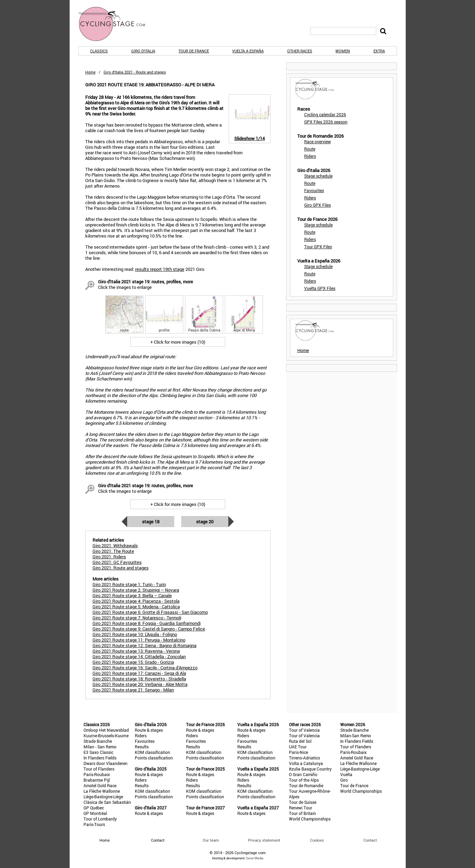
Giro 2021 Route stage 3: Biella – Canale (132, 595)
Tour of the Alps (304, 780)
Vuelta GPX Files (320, 288)
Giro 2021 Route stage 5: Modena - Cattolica (136, 607)
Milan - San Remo (100, 747)
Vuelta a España (248, 51)
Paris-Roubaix (97, 774)
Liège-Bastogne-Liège (103, 797)
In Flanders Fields (100, 758)
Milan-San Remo (356, 736)
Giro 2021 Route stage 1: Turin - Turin (129, 584)
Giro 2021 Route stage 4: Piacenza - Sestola (136, 601)
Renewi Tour (301, 808)
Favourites (314, 190)
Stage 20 (205, 522)
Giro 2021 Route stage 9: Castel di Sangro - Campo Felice (149, 629)
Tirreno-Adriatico (305, 758)
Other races (300, 51)
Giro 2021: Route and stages (121, 568)
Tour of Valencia (304, 730)
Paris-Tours (94, 824)
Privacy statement (264, 840)
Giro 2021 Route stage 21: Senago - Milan (133, 690)
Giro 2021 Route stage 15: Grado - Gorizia (133, 662)
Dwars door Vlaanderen (105, 763)
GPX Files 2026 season (326, 122)
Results (142, 747)
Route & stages (149, 730)
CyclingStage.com (116, 24)
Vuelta (346, 774)
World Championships (310, 819)
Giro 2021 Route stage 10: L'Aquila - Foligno (135, 634)
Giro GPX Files (318, 205)
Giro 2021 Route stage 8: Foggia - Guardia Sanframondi (147, 623)
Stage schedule (318, 176)
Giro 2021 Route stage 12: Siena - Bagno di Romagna (144, 645)
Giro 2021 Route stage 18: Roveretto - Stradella (139, 679)
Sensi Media (255, 858)
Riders (310, 156)
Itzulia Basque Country (310, 769)
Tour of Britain (302, 813)
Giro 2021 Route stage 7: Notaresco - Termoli (137, 618)
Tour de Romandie (306, 785)
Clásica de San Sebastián (107, 802)
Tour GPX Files (318, 247)
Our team (211, 840)
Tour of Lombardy (100, 819)
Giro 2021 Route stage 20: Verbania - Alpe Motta (140, 684)
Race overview (318, 141)
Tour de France (194, 51)
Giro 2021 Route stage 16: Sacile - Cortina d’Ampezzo (145, 668)
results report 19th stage (160, 269)
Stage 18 (151, 522)
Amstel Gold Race (100, 785)
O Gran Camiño (303, 774)
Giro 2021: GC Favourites (117, 562)
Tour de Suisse (303, 802)
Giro (344, 780)
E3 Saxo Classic (98, 752)
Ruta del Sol (300, 741)
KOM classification (152, 752)
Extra (379, 51)
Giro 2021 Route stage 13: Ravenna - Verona (136, 651)
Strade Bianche (98, 741)
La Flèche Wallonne (102, 791)
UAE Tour (298, 747)
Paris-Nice (298, 752)
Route (310, 149)
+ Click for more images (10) (178, 342)
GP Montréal (95, 813)
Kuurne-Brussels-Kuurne (106, 736)
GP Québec (94, 808)
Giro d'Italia (143, 51)
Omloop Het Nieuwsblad (106, 730)
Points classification (154, 758)
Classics (99, 51)
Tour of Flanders (99, 769)
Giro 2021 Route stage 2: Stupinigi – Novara (136, 590)
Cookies (317, 840)
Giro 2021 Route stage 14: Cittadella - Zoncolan (139, 656)
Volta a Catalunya (306, 763)
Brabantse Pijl (97, 780)
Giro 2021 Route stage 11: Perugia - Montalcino (139, 640)
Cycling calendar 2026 (325, 114)
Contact (370, 840)
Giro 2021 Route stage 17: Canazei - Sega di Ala (139, 673)
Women (343, 51)
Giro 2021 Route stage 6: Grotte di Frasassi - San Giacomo (150, 612)
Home (90, 72)
